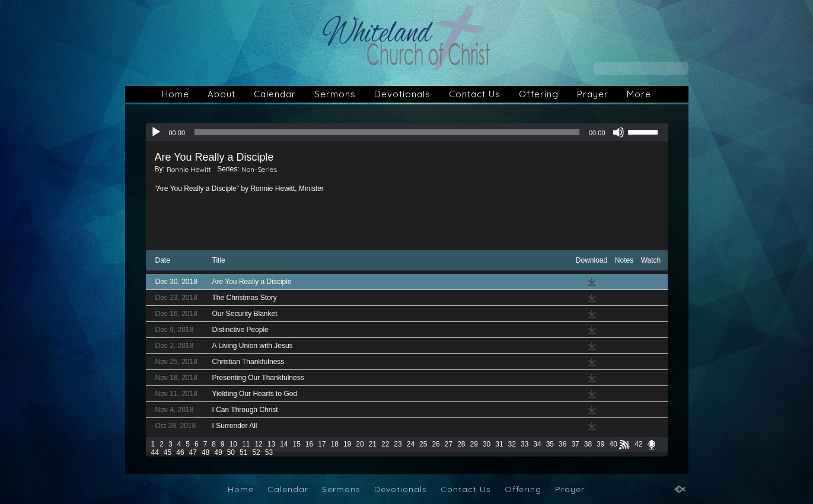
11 (246, 444)
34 (537, 444)
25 (423, 444)
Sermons (335, 94)
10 (233, 444)
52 (256, 452)
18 (335, 444)
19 (347, 444)
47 (193, 452)
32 (512, 444)
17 (322, 444)
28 (461, 444)
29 (474, 444)
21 (373, 444)
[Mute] (618, 132)
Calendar (275, 94)
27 (449, 444)
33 (525, 444)
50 (231, 452)
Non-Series (259, 169)
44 (155, 452)
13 (271, 444)
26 (436, 444)
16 (309, 444)
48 (205, 452)
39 (600, 444)
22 (385, 444)
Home (176, 94)
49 (218, 452)
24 (411, 444)
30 (487, 444)
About (221, 94)
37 (575, 444)
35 (550, 444)
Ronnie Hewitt (189, 169)
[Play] (156, 132)
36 (562, 444)
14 (284, 444)
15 (296, 444)
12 (258, 444)
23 (398, 444)
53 (269, 452)
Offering (539, 94)
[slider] (387, 132)
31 (499, 444)
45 (168, 452)
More (639, 94)
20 (360, 444)
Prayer (593, 94)
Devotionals (402, 94)
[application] (407, 132)
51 (243, 452)
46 (180, 452)
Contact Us (475, 94)
